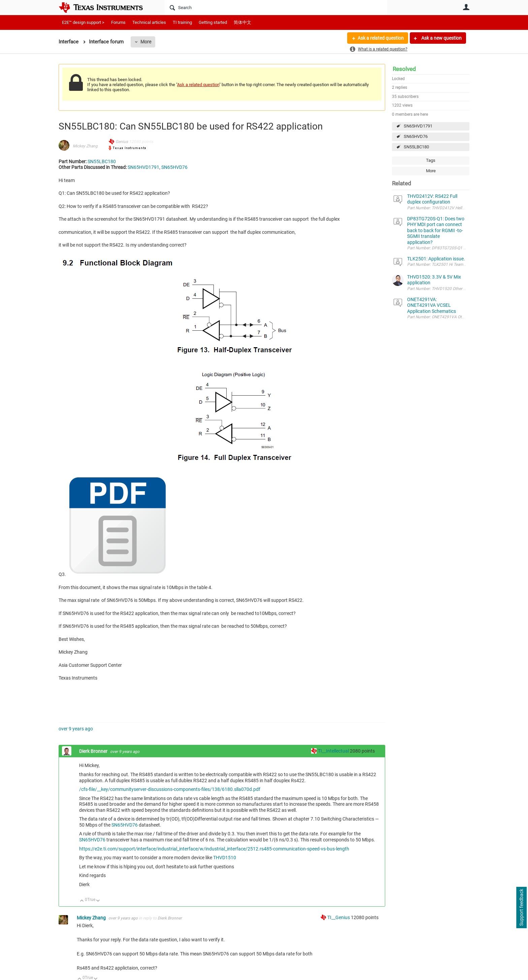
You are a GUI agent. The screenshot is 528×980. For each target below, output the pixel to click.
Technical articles (149, 22)
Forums (118, 22)
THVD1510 (225, 858)
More (146, 42)
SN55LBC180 (416, 147)
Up (82, 901)
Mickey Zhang (85, 146)
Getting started (213, 22)
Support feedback (521, 908)
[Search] (276, 7)
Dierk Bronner (94, 751)
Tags (431, 160)
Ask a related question (381, 38)
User (466, 7)
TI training (182, 22)
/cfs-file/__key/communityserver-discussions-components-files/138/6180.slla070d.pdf (170, 789)
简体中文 (242, 22)
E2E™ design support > (83, 22)
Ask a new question (441, 38)
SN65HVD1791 (418, 126)
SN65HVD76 (416, 136)
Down (98, 901)
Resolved (404, 69)
